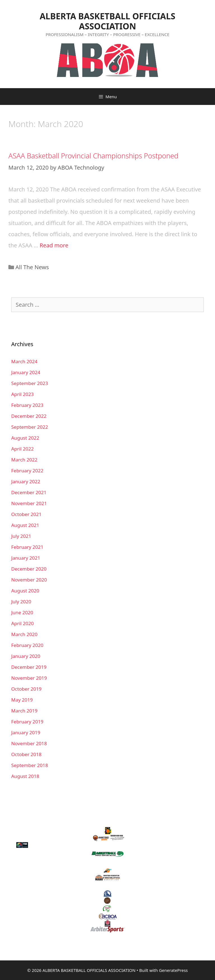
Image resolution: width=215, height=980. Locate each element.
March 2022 (24, 460)
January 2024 (26, 372)
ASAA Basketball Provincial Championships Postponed (93, 156)
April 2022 (22, 449)
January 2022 (26, 481)
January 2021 (26, 558)
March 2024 (24, 361)
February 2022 (27, 471)
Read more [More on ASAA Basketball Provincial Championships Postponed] (54, 245)
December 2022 (29, 416)
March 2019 (24, 711)
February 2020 (27, 645)
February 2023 (27, 405)
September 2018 (30, 765)
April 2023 (22, 394)
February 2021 (27, 547)
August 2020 (25, 591)
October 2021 (26, 514)
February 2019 (27, 722)
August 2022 (25, 438)
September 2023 (30, 383)
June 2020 (22, 612)
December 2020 (29, 569)
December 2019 (29, 667)
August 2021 (25, 525)
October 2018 (26, 754)
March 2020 (24, 634)
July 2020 (21, 602)
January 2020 (26, 656)
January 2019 (26, 732)
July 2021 (21, 536)
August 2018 (25, 776)
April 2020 (22, 623)
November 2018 (29, 743)
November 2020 (29, 580)
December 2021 (29, 492)
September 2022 (30, 427)
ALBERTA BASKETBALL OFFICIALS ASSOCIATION (107, 21)
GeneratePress (173, 970)
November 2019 (29, 678)
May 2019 (22, 700)
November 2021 (29, 503)
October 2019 (26, 689)
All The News (32, 267)
